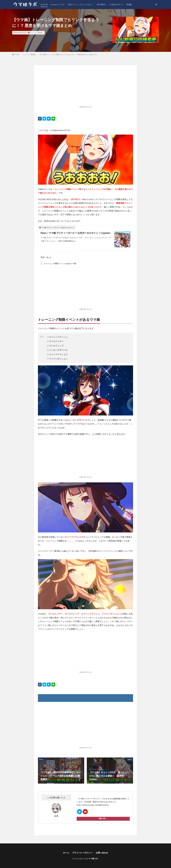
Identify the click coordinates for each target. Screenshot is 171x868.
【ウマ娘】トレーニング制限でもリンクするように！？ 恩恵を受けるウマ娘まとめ (68, 54)
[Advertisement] (85, 87)
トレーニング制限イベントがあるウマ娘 (58, 263)
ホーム (66, 853)
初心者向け (101, 4)
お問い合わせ (102, 853)
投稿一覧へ (103, 818)
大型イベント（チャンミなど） (80, 4)
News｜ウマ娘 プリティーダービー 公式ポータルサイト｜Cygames (75, 233)
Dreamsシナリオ (58, 4)
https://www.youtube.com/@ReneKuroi (93, 805)
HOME (17, 54)
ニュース (44, 4)
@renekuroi (60, 130)
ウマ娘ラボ (93, 859)
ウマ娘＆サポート (116, 4)
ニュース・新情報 (36, 33)
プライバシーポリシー (82, 853)
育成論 (129, 4)
